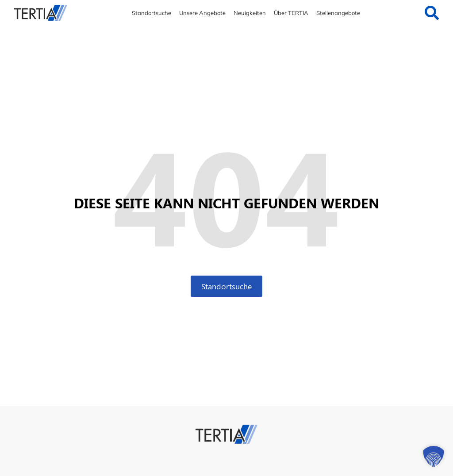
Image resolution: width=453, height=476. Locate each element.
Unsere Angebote (202, 13)
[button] (434, 457)
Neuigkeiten (250, 13)
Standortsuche (152, 13)
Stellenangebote (338, 13)
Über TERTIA (291, 13)
